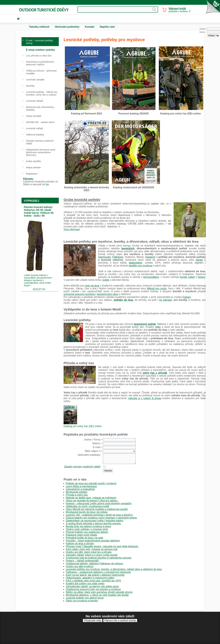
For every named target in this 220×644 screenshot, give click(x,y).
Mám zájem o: (93, 451)
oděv (158, 327)
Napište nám (107, 27)
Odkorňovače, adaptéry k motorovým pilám (90, 578)
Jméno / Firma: (92, 440)
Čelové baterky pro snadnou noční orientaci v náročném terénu (101, 518)
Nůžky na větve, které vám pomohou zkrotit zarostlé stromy (99, 592)
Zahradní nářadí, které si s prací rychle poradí (92, 555)
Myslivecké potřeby (77, 492)
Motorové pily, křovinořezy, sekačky (40, 108)
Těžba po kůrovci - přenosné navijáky (41, 72)
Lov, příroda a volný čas (39, 56)
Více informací (72, 229)
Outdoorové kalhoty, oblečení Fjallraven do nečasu (94, 564)
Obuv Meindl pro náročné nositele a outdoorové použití (97, 509)
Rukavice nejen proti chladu (81, 535)
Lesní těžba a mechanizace (81, 486)
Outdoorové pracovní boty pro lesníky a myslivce (93, 589)
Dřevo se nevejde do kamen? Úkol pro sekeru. (92, 501)
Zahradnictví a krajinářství (80, 489)
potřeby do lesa (123, 300)
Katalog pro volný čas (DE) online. (83, 426)
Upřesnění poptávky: (89, 455)
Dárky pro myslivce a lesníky (82, 601)
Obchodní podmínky (67, 27)
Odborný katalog (35, 135)
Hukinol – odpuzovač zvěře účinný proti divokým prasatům (99, 503)
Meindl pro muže (157, 288)
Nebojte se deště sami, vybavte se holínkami (91, 498)
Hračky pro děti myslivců (80, 566)
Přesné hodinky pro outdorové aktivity (87, 532)
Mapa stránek (33, 167)
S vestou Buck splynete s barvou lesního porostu (93, 523)
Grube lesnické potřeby (82, 199)
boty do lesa (92, 286)
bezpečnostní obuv (108, 294)
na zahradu (166, 300)
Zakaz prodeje (34, 116)
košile (106, 280)
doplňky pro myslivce (141, 266)
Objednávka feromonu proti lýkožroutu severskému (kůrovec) (41, 152)
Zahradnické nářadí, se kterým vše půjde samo (92, 586)
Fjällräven (118, 257)
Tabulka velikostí (39, 27)
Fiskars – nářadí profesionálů (82, 561)
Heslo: (202, 32)
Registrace (32, 174)
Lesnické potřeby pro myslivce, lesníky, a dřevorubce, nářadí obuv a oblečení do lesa (114, 569)
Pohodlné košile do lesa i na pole (84, 538)
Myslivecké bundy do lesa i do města (87, 512)
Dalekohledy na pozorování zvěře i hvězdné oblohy (95, 521)
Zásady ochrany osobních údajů (82, 467)
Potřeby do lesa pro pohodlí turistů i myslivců (91, 483)
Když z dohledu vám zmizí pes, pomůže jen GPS (93, 581)
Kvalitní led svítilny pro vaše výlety (85, 584)
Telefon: (96, 443)
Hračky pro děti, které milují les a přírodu (89, 552)
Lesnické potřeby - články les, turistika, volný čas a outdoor (42, 93)
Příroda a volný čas (77, 495)
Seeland (150, 257)
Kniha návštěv (34, 161)
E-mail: (97, 447)
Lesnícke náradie (35, 80)
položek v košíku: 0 (180, 10)
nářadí (199, 260)
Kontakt (90, 27)
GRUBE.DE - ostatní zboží (40, 122)
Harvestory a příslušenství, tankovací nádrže (40, 63)
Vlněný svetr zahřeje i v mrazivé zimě (87, 529)
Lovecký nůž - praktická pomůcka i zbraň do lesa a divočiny (99, 515)
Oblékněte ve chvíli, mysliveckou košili (87, 506)
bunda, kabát (187, 277)
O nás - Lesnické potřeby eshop (39, 42)
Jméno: (203, 29)
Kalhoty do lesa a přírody (80, 543)
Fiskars (187, 297)
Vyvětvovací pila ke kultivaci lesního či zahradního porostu (99, 558)
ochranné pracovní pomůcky (79, 294)
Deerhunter (104, 257)
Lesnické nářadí (34, 101)
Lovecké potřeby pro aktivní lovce (85, 598)
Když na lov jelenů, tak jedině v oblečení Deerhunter (95, 575)
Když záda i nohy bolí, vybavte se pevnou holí (92, 549)
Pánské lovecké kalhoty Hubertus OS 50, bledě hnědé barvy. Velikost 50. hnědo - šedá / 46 (39, 211)
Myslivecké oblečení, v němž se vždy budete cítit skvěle (97, 595)
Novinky (30, 86)
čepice (201, 277)
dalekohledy (136, 263)
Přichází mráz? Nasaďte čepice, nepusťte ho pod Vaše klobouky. (102, 546)
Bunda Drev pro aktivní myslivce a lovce (88, 526)
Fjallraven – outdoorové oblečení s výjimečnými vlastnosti (98, 572)
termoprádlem (151, 277)
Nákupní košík (177, 9)
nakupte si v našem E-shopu (145, 398)
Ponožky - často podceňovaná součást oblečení (93, 541)
